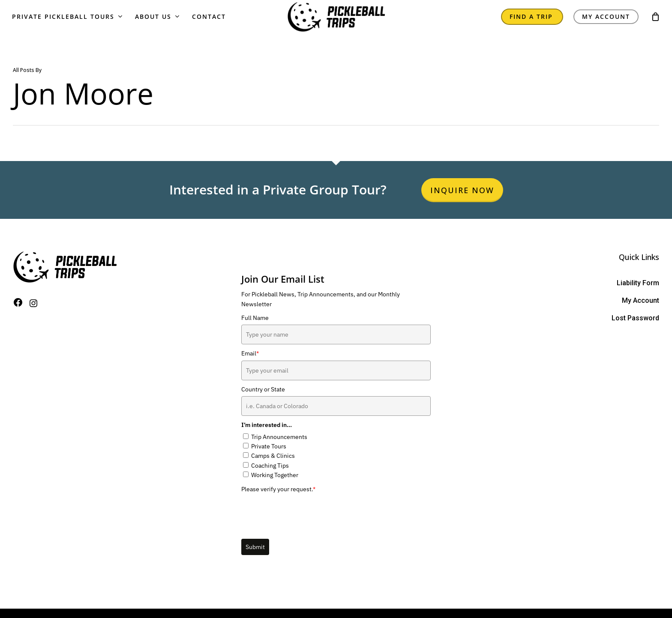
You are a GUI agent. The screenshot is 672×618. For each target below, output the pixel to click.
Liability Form (638, 283)
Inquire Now (462, 190)
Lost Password (635, 318)
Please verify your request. (278, 489)
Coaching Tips (270, 466)
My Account (640, 300)
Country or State (263, 389)
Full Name (255, 318)
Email (250, 353)
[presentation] (306, 513)
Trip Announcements (279, 437)
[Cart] (655, 24)
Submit (255, 547)
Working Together (275, 475)
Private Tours (269, 446)
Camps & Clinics (273, 456)
